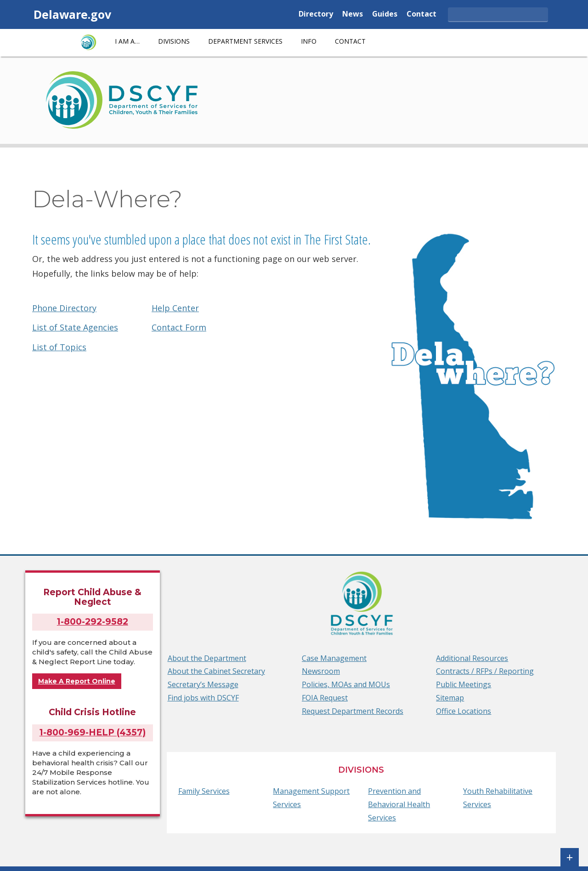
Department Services (245, 41)
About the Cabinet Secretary (216, 671)
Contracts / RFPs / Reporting (485, 671)
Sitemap (450, 698)
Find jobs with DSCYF (203, 698)
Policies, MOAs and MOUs (346, 684)
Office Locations (464, 711)
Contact (421, 14)
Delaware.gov (72, 14)
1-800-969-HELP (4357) (93, 732)
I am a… (127, 41)
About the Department (207, 658)
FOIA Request (325, 698)
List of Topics (59, 347)
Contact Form (179, 327)
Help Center (175, 308)
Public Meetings (464, 684)
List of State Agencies (75, 327)
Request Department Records (353, 711)
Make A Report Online (77, 681)
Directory (316, 14)
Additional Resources (472, 658)
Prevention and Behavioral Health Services (399, 804)
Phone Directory (64, 308)
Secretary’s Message (203, 684)
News (353, 14)
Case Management (334, 658)
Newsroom (321, 671)
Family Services (204, 791)
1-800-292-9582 (93, 622)
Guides (385, 14)
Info (309, 41)
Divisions (174, 41)
